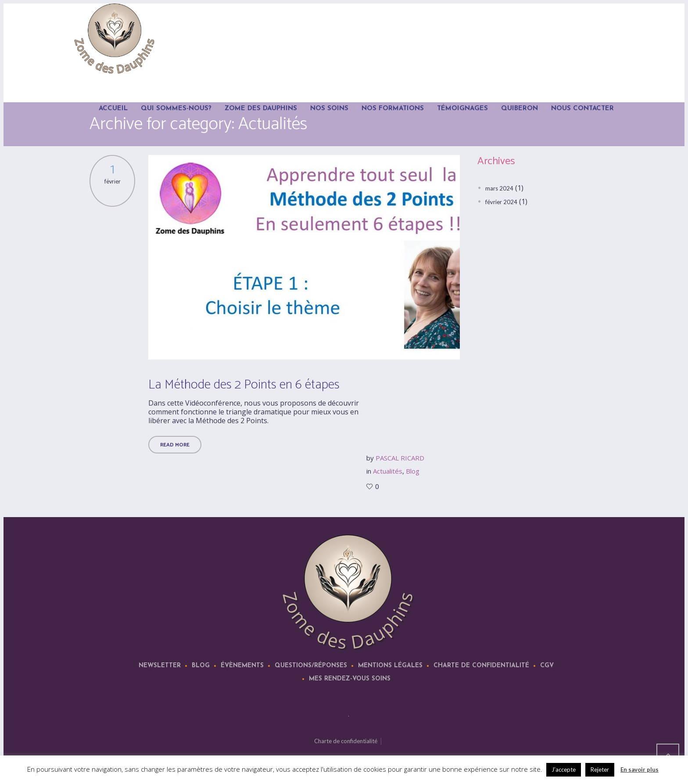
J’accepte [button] (564, 770)
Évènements (242, 666)
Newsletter (160, 666)
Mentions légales (390, 666)
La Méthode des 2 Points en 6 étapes (244, 385)
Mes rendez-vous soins (350, 679)
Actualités (388, 471)
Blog (413, 471)
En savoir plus (640, 770)
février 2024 (501, 202)
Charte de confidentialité (481, 666)
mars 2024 (499, 188)
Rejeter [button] (600, 770)
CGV (547, 666)
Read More (175, 445)
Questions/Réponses (311, 666)
